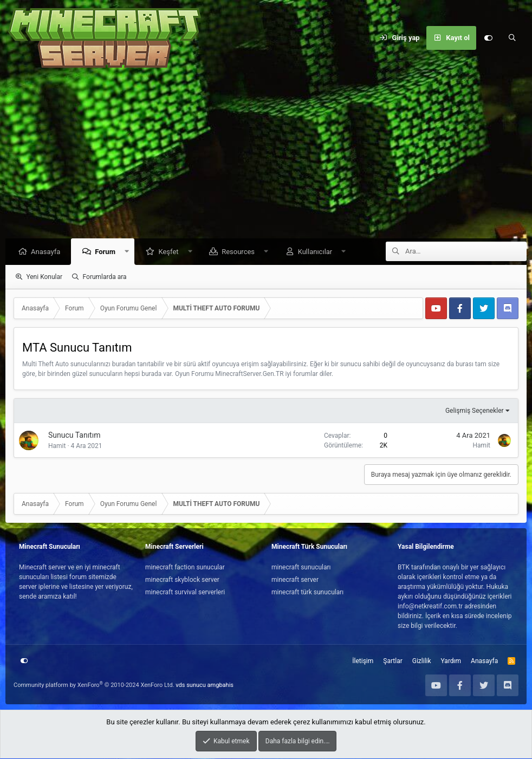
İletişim (363, 661)
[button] (130, 252)
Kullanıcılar (318, 252)
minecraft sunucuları (301, 568)
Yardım (451, 661)
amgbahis (220, 686)
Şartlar (392, 661)
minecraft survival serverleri (185, 593)
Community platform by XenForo (94, 686)
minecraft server (295, 580)
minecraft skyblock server (182, 580)
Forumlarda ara (105, 277)
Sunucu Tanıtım (74, 436)
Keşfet (171, 252)
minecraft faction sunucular (185, 568)
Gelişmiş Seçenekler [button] (475, 411)
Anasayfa (48, 252)
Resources (241, 252)
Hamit (57, 446)
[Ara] (512, 38)
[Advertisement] (266, 157)
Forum (108, 252)
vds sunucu (191, 686)
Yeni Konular (44, 277)
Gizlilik (422, 661)
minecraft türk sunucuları (307, 593)
